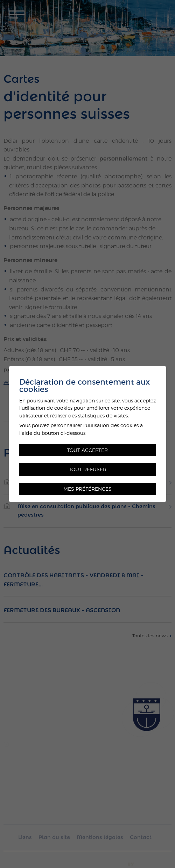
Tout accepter (87, 450)
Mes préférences (87, 489)
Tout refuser (88, 469)
